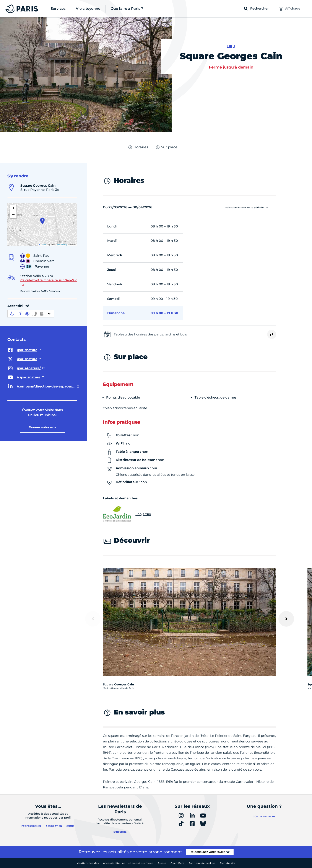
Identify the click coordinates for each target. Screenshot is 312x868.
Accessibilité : (128, 863)
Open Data (177, 863)
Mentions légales (88, 863)
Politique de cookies (202, 863)
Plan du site (228, 863)
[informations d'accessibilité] (31, 314)
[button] (42, 221)
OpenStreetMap (62, 245)
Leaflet (42, 245)
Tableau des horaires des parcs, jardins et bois (150, 334)
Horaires (138, 147)
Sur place (166, 147)
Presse (162, 863)
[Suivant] (286, 619)
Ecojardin (127, 514)
